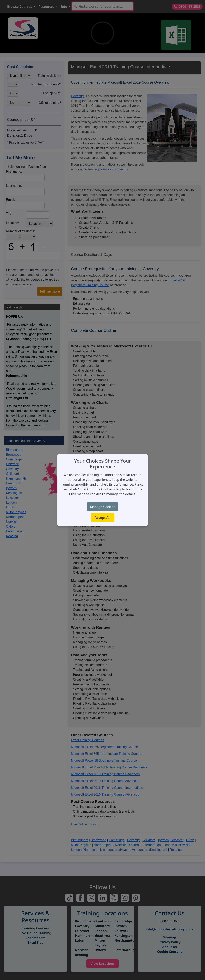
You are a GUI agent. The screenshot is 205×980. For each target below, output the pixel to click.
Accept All (103, 518)
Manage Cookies (102, 507)
